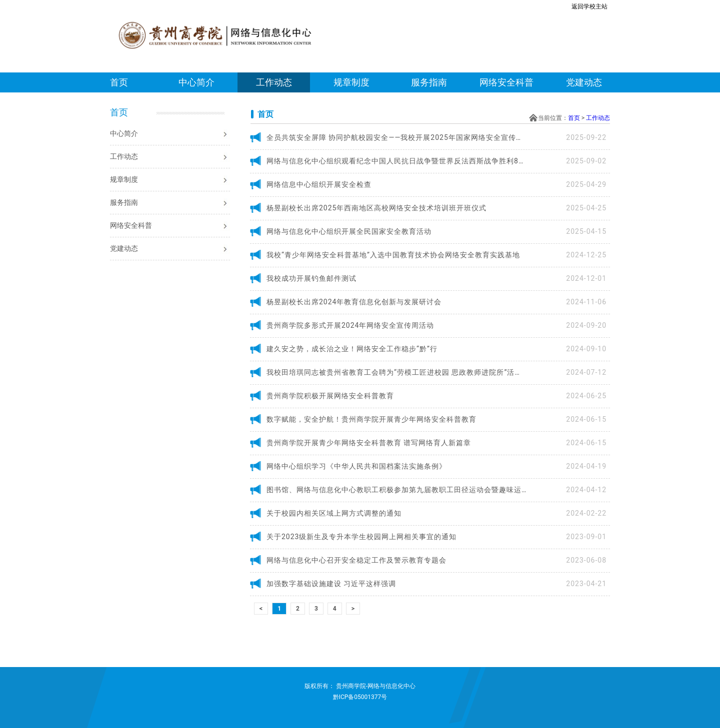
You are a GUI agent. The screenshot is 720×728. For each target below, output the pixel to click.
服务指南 (429, 82)
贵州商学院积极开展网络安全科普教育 (330, 396)
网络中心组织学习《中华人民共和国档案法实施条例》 (356, 466)
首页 (119, 82)
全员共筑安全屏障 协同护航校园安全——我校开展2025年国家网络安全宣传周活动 (396, 137)
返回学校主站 (589, 6)
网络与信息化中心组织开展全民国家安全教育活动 (349, 231)
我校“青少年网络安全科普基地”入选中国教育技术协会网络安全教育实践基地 (393, 255)
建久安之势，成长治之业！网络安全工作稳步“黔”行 (352, 349)
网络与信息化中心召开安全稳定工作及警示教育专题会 (356, 560)
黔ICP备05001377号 (360, 697)
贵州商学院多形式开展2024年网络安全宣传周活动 (350, 325)
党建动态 (584, 82)
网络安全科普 (506, 82)
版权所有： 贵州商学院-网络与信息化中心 (360, 686)
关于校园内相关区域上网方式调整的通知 (334, 513)
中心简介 (196, 82)
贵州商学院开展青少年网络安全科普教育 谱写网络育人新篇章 (369, 443)
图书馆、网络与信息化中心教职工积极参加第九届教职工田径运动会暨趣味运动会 (396, 490)
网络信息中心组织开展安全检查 (319, 184)
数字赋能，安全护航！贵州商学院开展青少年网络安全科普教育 (371, 419)
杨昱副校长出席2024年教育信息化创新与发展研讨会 (354, 302)
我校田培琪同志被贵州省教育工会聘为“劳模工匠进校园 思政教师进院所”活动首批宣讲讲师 (396, 372)
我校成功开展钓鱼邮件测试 (311, 278)
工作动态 (274, 82)
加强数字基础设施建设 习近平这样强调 (331, 584)
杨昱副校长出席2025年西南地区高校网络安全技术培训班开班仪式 (376, 208)
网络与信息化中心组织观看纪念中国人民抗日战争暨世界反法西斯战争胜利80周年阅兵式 (396, 161)
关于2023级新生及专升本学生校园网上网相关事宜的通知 (361, 537)
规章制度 (351, 82)
